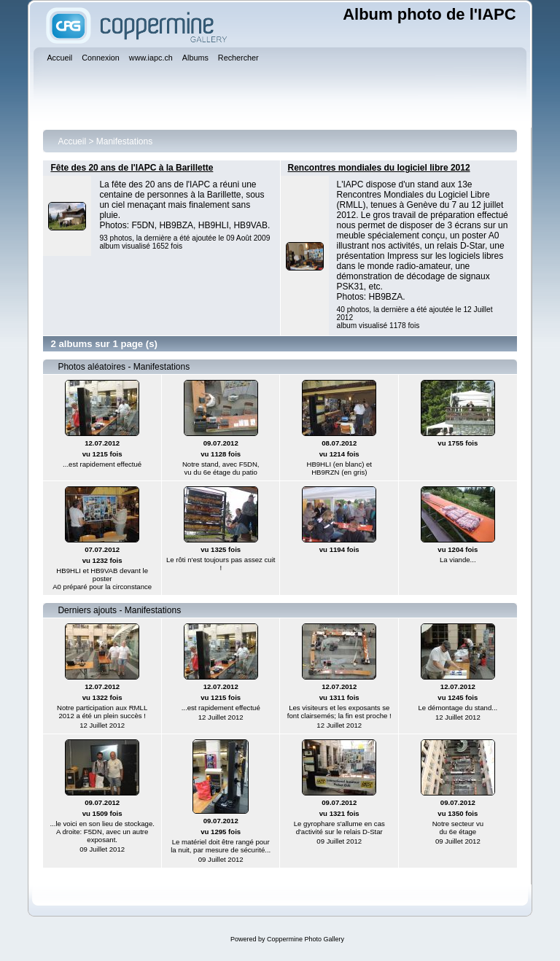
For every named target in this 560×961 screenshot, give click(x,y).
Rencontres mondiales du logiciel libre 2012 (379, 168)
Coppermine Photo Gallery (306, 939)
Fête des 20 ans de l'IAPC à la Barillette (132, 168)
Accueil (72, 141)
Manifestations (124, 141)
